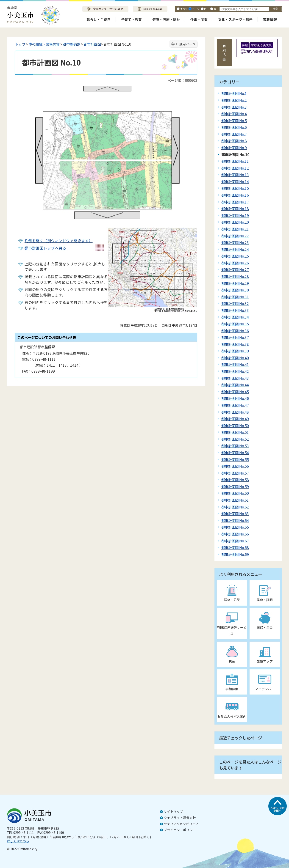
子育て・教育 (131, 19)
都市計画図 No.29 (235, 283)
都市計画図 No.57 (235, 473)
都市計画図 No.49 (235, 419)
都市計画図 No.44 (235, 385)
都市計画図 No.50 (235, 426)
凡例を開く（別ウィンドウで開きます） (59, 241)
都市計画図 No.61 (235, 500)
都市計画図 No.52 (235, 439)
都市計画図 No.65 (235, 527)
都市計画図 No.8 (234, 141)
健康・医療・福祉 (166, 19)
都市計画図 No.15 (235, 188)
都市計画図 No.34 (235, 317)
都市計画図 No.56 (235, 466)
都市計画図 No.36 (235, 331)
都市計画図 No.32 (235, 303)
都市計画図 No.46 (235, 398)
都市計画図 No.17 (235, 202)
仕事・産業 (199, 19)
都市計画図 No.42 (235, 371)
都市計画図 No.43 (235, 378)
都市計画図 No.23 (235, 242)
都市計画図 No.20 (235, 222)
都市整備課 (72, 44)
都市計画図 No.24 (235, 249)
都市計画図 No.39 (235, 351)
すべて (184, 9)
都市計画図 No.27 (235, 269)
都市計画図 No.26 (235, 263)
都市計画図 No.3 (234, 107)
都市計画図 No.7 (234, 134)
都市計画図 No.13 (235, 175)
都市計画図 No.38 (235, 344)
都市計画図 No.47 (235, 405)
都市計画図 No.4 (234, 114)
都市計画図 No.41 (235, 364)
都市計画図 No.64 (235, 520)
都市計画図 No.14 (235, 181)
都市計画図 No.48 (235, 412)
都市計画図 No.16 (235, 195)
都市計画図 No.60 (235, 493)
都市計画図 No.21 (235, 229)
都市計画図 (92, 44)
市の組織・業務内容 (44, 44)
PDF (207, 9)
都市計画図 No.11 (235, 161)
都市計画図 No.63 (235, 514)
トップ (20, 44)
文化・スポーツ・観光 (235, 19)
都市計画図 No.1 (234, 93)
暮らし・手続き (99, 19)
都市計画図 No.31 (235, 297)
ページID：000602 (182, 80)
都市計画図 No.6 (234, 127)
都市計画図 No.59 (235, 486)
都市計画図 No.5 (234, 121)
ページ (196, 9)
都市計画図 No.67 (235, 541)
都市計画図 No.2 (234, 100)
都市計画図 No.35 (235, 324)
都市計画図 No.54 (235, 453)
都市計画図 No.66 (235, 534)
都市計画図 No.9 (234, 148)
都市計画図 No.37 (235, 337)
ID (215, 9)
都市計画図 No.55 (235, 459)
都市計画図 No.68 (235, 547)
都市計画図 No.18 (235, 209)
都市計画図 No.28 (235, 276)
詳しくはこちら (18, 841)
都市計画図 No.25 (235, 256)
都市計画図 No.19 (235, 215)
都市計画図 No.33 (235, 310)
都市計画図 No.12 (235, 168)
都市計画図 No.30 (235, 290)
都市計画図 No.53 (235, 446)
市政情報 (270, 19)
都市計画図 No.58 (235, 480)
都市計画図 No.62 (235, 507)
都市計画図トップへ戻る (45, 248)
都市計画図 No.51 (235, 432)
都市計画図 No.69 (235, 554)
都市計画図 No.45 (235, 392)
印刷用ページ (186, 44)
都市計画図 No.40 (235, 358)
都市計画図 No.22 (235, 236)
